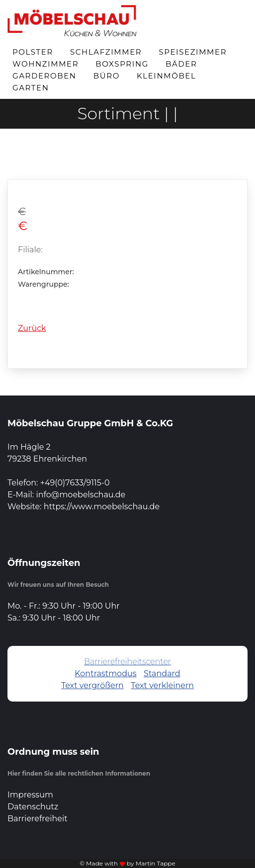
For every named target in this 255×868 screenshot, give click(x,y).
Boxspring (122, 64)
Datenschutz (33, 807)
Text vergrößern (92, 685)
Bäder (181, 64)
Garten (31, 88)
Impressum (30, 795)
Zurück (32, 328)
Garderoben (44, 76)
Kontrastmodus (105, 673)
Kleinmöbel (166, 76)
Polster (33, 52)
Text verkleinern (162, 685)
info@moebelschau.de (81, 495)
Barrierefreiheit (38, 819)
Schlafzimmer (106, 52)
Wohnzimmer (45, 64)
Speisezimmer (193, 52)
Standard (162, 673)
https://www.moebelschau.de (102, 507)
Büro (107, 76)
